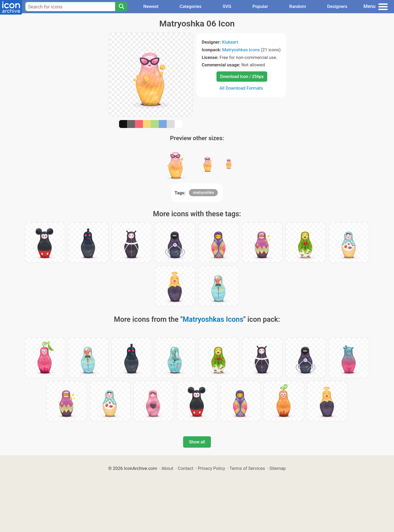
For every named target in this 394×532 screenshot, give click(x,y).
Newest (151, 6)
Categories (191, 6)
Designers (337, 6)
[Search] (121, 7)
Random (298, 6)
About (167, 468)
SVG (227, 6)
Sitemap (278, 468)
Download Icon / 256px (242, 77)
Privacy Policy (211, 468)
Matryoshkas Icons (241, 50)
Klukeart (230, 42)
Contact (186, 468)
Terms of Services (247, 468)
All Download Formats (241, 88)
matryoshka (203, 192)
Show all (197, 442)
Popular (260, 6)
